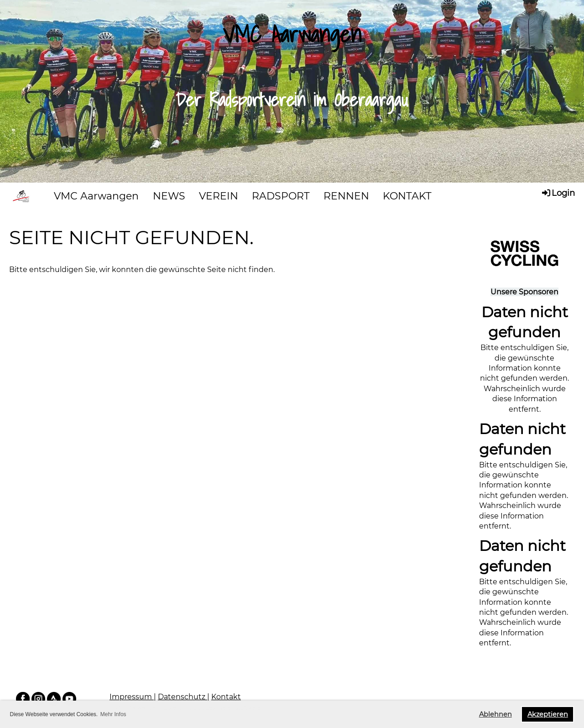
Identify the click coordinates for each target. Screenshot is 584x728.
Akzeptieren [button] (548, 714)
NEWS (169, 196)
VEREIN (219, 196)
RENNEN (346, 196)
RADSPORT (281, 196)
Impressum (132, 697)
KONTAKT (407, 196)
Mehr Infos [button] (113, 714)
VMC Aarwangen (96, 196)
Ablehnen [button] (495, 714)
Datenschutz (182, 697)
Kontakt (226, 697)
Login (558, 193)
